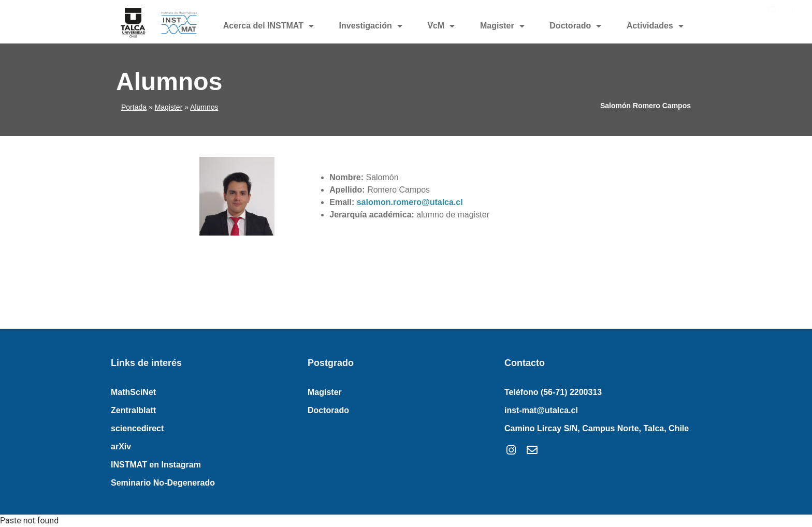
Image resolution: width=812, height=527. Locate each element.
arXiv (121, 447)
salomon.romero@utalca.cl (410, 202)
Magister (502, 26)
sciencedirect (137, 428)
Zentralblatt (133, 410)
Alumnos (204, 107)
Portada (134, 107)
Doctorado (575, 26)
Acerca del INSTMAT (269, 26)
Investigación (371, 26)
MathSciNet (133, 392)
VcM (441, 26)
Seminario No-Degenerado (163, 483)
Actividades (655, 26)
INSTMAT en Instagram (156, 465)
